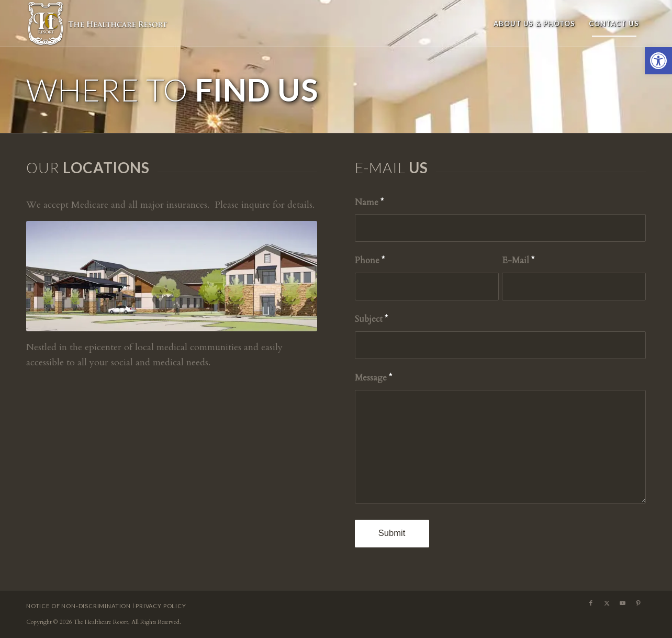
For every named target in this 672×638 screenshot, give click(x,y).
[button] (658, 61)
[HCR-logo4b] (98, 24)
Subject (371, 319)
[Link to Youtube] (622, 603)
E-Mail (518, 261)
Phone (370, 261)
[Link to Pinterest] (638, 603)
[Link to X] (607, 603)
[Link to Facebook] (591, 603)
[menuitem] (535, 24)
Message (373, 378)
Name (369, 203)
